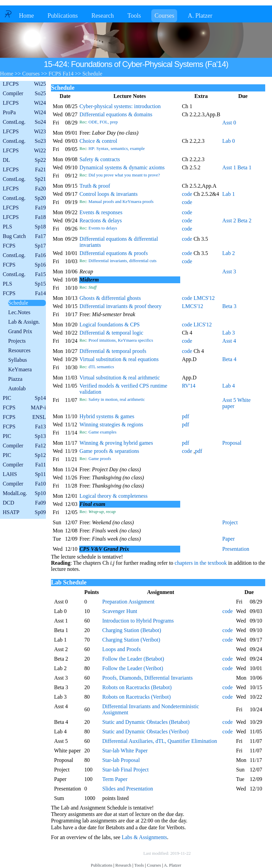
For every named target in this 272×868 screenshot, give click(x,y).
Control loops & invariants (109, 194)
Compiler (24, 93)
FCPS (24, 246)
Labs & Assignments (144, 837)
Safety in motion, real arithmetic (117, 399)
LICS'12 (203, 325)
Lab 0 (229, 141)
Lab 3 (229, 333)
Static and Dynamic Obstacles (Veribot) (146, 731)
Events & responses (101, 212)
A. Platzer (200, 16)
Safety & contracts (100, 159)
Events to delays (103, 228)
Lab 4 (229, 386)
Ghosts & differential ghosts (110, 298)
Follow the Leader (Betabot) (133, 659)
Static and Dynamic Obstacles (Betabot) (146, 722)
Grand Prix (20, 331)
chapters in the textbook (201, 563)
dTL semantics (101, 367)
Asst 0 (229, 123)
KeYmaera (20, 369)
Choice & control (98, 141)
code (187, 194)
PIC (24, 398)
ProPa (24, 113)
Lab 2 (229, 253)
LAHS (24, 474)
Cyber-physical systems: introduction (120, 106)
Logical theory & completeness (114, 496)
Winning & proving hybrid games (116, 443)
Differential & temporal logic (112, 333)
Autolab (17, 388)
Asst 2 (229, 220)
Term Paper (115, 779)
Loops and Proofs (122, 649)
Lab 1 (229, 194)
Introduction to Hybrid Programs (138, 621)
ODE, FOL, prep (103, 122)
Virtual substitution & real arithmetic (120, 378)
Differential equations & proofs (114, 253)
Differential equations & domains (116, 114)
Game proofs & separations (109, 451)
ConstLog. (24, 122)
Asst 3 (229, 271)
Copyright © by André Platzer (108, 853)
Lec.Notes (19, 312)
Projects (17, 341)
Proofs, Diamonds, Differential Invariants (148, 678)
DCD (24, 503)
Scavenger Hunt (120, 611)
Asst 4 (229, 341)
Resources (19, 350)
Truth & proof (95, 186)
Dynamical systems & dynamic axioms (122, 167)
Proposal (232, 443)
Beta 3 (229, 306)
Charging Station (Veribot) (131, 640)
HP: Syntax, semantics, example (116, 149)
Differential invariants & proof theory (121, 306)
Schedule (18, 303)
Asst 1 (229, 167)
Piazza (15, 379)
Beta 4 (229, 359)
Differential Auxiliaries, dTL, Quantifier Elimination (160, 741)
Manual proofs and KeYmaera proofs (121, 202)
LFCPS (24, 84)
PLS (24, 227)
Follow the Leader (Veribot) (133, 668)
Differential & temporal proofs (113, 351)
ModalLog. (24, 493)
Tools (134, 16)
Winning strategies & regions (111, 424)
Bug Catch (24, 236)
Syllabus (18, 360)
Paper (228, 539)
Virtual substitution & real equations (119, 359)
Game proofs (100, 459)
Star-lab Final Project (126, 770)
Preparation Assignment (128, 602)
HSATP (24, 512)
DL (24, 160)
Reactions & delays (101, 220)
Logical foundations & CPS (110, 325)
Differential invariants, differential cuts (122, 261)
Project (230, 522)
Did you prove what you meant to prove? (124, 175)
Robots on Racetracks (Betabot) (137, 687)
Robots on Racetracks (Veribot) (137, 697)
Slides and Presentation (128, 789)
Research (103, 16)
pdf (185, 416)
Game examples (102, 432)
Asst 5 (229, 400)
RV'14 (189, 386)
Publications (63, 16)
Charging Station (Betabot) (132, 630)
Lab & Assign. (24, 322)
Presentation (236, 549)
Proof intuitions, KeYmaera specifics (121, 340)
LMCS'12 (204, 298)
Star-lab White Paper (125, 751)
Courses (164, 16)
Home (27, 16)
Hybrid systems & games (107, 416)
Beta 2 (244, 220)
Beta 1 (244, 167)
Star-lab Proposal (121, 760)
